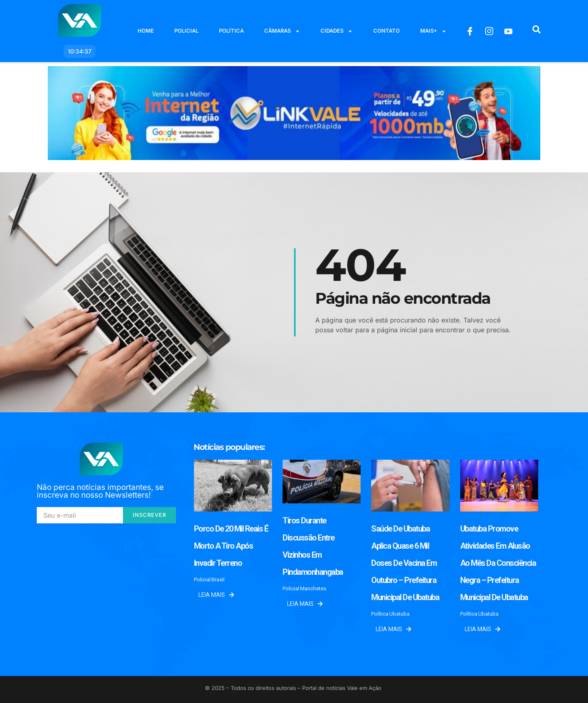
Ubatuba (399, 614)
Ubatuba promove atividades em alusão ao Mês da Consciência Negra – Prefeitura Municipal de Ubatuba (498, 563)
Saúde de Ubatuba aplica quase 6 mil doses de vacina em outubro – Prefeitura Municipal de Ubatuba (405, 563)
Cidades (337, 31)
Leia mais (216, 595)
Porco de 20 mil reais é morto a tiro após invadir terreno (231, 546)
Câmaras (282, 31)
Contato (386, 31)
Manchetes (313, 588)
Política (231, 31)
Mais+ (433, 31)
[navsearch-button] (537, 31)
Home (146, 31)
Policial (186, 31)
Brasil (218, 580)
